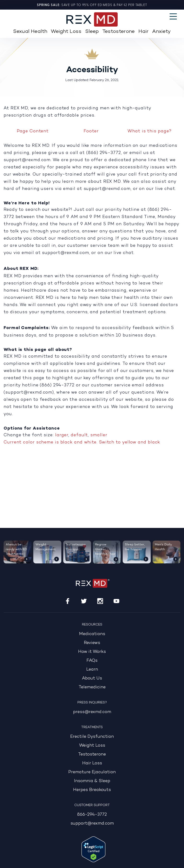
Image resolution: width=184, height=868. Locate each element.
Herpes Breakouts (92, 790)
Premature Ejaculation (92, 772)
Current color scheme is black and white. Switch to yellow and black (82, 442)
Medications (92, 634)
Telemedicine (92, 687)
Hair (144, 32)
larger (62, 435)
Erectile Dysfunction (92, 737)
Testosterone (118, 32)
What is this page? (149, 131)
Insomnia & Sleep (92, 781)
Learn (92, 670)
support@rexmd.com (92, 824)
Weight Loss (66, 32)
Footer (91, 131)
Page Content (33, 131)
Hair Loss (92, 763)
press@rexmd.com (92, 712)
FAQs (92, 661)
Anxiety (161, 32)
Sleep (92, 32)
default (79, 435)
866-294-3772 (92, 815)
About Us (92, 678)
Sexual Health (30, 32)
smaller (99, 435)
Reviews (92, 643)
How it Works (92, 652)
